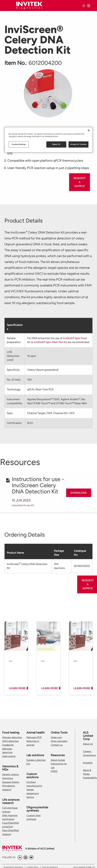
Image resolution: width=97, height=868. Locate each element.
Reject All (56, 144)
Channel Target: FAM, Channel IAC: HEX (51, 413)
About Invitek (58, 760)
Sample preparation (14, 340)
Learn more (17, 688)
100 (29, 380)
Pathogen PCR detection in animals (34, 741)
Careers (87, 751)
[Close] (89, 130)
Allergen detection (12, 737)
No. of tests (14, 380)
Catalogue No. (80, 553)
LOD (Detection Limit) (13, 356)
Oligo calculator (59, 741)
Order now (56, 737)
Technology (14, 389)
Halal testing (9, 756)
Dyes (10, 413)
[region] (49, 140)
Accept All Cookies (78, 144)
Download (79, 493)
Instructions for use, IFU (23, 505)
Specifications (15, 327)
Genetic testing (10, 774)
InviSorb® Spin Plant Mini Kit (50, 342)
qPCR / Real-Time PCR (40, 389)
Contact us (57, 745)
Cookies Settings (19, 144)
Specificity (13, 370)
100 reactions (59, 566)
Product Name (15, 553)
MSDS (54, 771)
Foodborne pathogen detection (8, 749)
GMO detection (10, 741)
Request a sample (80, 182)
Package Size (59, 553)
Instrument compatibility (15, 401)
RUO (30, 423)
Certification (14, 423)
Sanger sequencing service (33, 793)
